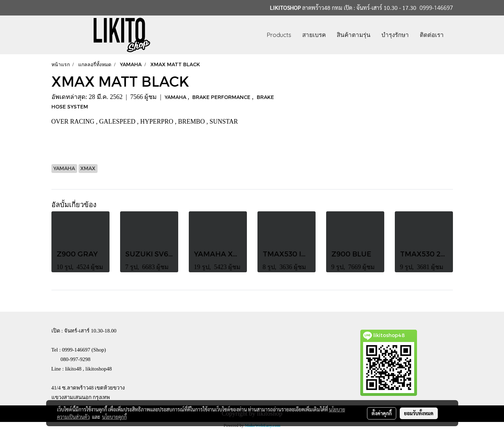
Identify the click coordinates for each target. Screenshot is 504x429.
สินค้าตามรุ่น (354, 35)
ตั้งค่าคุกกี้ (382, 413)
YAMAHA (176, 97)
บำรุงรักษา (395, 35)
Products (279, 35)
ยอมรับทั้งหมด (419, 413)
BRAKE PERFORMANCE (222, 97)
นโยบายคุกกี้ (114, 417)
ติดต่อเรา (432, 35)
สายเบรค (314, 35)
